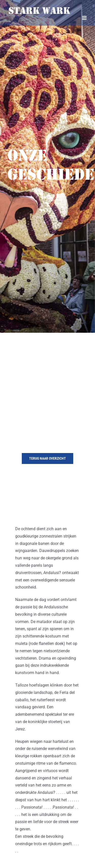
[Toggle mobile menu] (85, 18)
